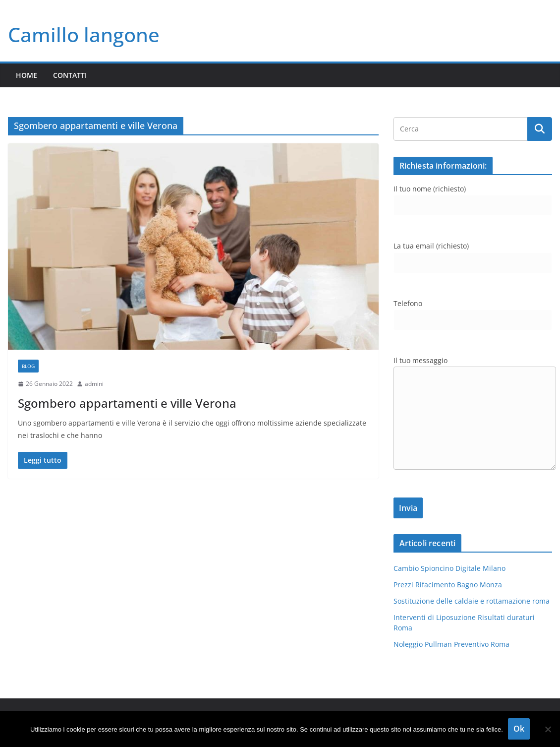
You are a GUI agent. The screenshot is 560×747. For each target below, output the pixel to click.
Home (27, 75)
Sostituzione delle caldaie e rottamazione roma (472, 601)
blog (28, 366)
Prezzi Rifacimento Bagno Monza (448, 585)
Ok (519, 729)
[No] (548, 729)
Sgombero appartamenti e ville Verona (127, 403)
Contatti (70, 75)
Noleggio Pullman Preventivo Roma (451, 644)
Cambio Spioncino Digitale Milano (449, 568)
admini (94, 384)
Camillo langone (84, 34)
